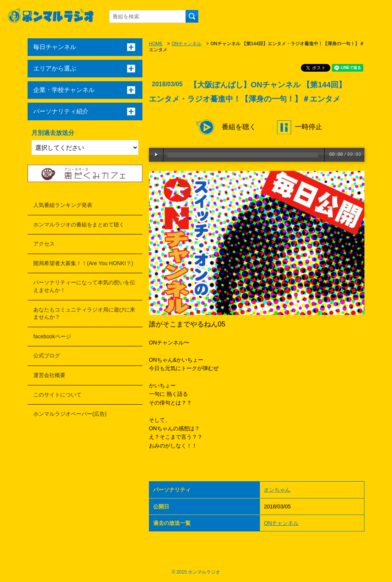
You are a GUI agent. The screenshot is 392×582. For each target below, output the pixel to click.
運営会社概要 (49, 375)
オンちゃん (277, 490)
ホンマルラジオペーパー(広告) (70, 414)
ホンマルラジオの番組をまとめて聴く (79, 225)
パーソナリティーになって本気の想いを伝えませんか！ (84, 286)
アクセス (44, 244)
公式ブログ (47, 356)
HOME (156, 44)
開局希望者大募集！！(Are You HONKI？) (83, 263)
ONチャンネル (186, 44)
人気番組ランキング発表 (63, 205)
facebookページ (52, 336)
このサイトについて (57, 395)
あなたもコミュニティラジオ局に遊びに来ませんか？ (84, 313)
